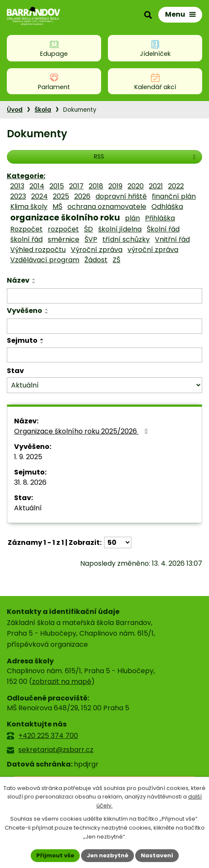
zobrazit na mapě (62, 681)
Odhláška (167, 207)
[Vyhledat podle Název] (104, 296)
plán (132, 218)
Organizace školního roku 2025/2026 (82, 431)
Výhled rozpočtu (38, 250)
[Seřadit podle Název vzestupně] (34, 279)
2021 (156, 186)
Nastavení (157, 855)
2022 (176, 186)
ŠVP (91, 239)
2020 (136, 186)
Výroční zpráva (97, 250)
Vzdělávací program (45, 260)
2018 (96, 186)
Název (18, 280)
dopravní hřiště (121, 196)
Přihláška (160, 218)
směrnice (64, 239)
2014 (37, 186)
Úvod (15, 110)
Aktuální (28, 508)
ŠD (89, 229)
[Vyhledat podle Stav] (104, 385)
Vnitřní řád (172, 239)
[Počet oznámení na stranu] (118, 542)
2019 (115, 186)
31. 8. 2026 (30, 482)
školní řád (26, 239)
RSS (146, 156)
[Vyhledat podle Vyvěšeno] (104, 326)
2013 (17, 186)
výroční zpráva (153, 250)
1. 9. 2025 (28, 457)
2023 (18, 196)
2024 (39, 196)
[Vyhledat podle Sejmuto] (104, 355)
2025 (61, 196)
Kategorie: (26, 176)
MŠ (57, 207)
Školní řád (163, 229)
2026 (82, 196)
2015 (57, 186)
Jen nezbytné (107, 855)
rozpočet (63, 229)
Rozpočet (26, 229)
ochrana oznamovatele (107, 207)
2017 (76, 186)
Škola (43, 110)
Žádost (96, 260)
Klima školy (29, 207)
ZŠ (116, 260)
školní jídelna (120, 229)
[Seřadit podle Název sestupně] (34, 283)
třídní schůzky (126, 239)
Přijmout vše (55, 855)
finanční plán (174, 196)
